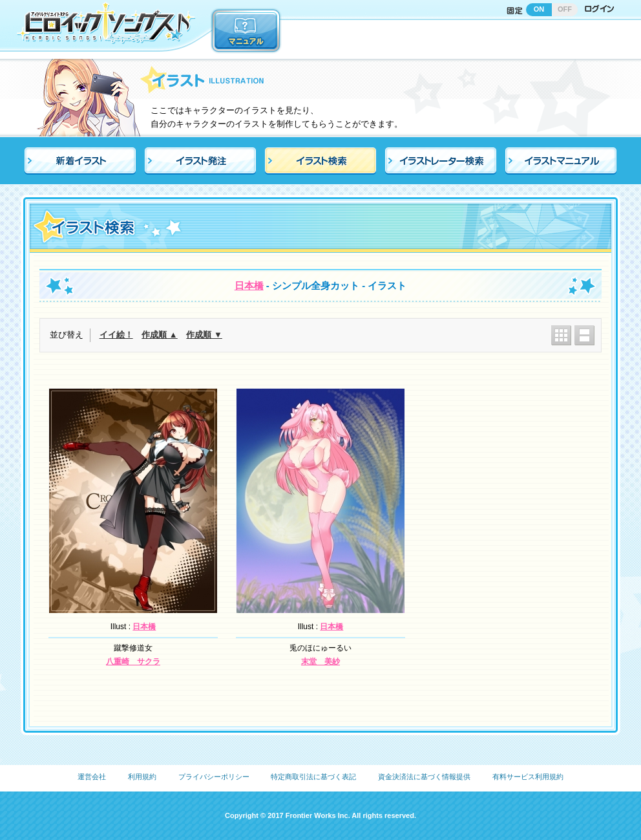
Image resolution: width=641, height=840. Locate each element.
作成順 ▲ (159, 335)
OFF (565, 9)
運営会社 (92, 777)
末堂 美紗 (320, 662)
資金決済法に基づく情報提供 (424, 777)
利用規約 (142, 777)
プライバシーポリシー (214, 777)
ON (539, 9)
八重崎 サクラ (133, 662)
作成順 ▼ (204, 335)
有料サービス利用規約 (528, 777)
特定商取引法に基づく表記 (313, 777)
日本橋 (249, 285)
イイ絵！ (116, 335)
